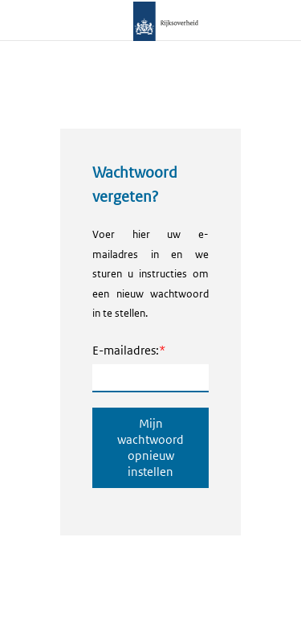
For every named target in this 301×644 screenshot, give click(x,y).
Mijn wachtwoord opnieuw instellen (150, 447)
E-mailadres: (126, 350)
